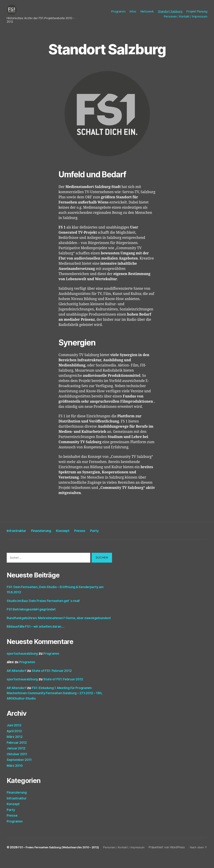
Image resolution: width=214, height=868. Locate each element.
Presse (92, 532)
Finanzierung (47, 532)
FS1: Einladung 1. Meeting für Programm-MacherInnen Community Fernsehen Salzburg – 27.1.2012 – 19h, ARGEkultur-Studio (59, 700)
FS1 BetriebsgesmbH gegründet (34, 611)
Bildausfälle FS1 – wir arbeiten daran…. (39, 633)
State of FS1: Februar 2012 (56, 677)
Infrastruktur (19, 532)
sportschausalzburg (24, 660)
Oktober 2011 (18, 761)
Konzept (72, 532)
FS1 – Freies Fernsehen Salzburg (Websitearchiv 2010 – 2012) (62, 854)
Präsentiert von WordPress (29, 859)
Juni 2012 (15, 732)
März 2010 (16, 772)
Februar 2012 (18, 749)
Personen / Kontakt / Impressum (186, 17)
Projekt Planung (197, 12)
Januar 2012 (17, 755)
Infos (133, 12)
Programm (118, 12)
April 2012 (15, 738)
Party (109, 532)
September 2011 (20, 767)
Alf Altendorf (18, 677)
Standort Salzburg (170, 12)
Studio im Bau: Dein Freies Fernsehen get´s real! (47, 602)
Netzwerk (147, 12)
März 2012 (15, 743)
